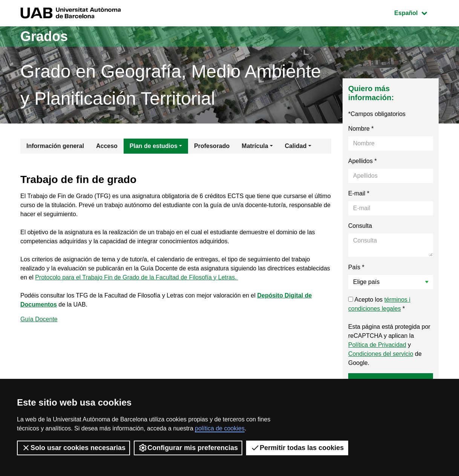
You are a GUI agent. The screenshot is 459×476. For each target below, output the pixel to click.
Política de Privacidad (377, 345)
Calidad (296, 146)
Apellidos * (363, 161)
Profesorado (212, 146)
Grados (44, 36)
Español (416, 12)
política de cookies (220, 428)
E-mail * (359, 193)
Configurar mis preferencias (188, 448)
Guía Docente (39, 319)
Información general (55, 146)
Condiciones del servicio (381, 354)
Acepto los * (379, 304)
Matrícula (255, 146)
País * (356, 267)
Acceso (107, 146)
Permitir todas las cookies (297, 448)
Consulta (360, 226)
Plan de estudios (154, 146)
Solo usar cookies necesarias (73, 448)
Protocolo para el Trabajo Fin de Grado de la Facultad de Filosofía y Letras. (137, 277)
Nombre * (361, 129)
